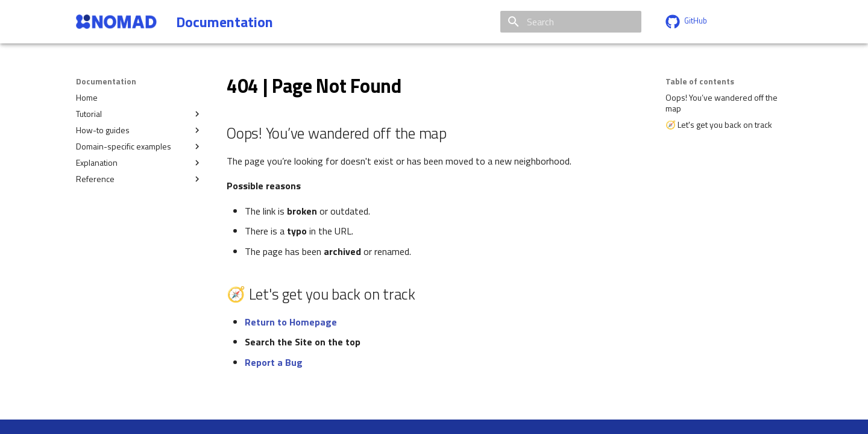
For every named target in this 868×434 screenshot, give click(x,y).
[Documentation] (116, 22)
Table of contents (700, 81)
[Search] (571, 22)
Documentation (106, 81)
